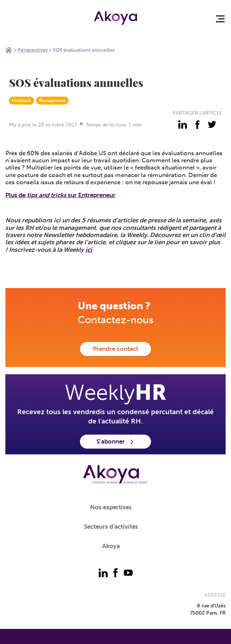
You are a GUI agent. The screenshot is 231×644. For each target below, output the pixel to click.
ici (89, 250)
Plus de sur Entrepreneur (60, 195)
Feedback (22, 101)
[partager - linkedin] (183, 125)
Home (9, 50)
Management (52, 101)
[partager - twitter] (212, 125)
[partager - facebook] (197, 125)
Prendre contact (115, 349)
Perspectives (33, 50)
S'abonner (115, 441)
